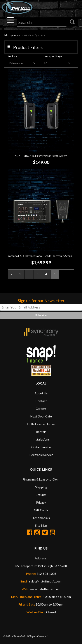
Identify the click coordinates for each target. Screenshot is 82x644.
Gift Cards (41, 510)
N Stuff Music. (19, 636)
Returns (41, 495)
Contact (41, 401)
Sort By (12, 56)
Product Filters (28, 47)
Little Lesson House (41, 424)
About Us (41, 393)
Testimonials (41, 518)
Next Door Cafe (41, 416)
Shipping (41, 487)
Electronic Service (41, 455)
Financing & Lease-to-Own (41, 479)
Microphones (12, 35)
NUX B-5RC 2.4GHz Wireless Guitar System (41, 156)
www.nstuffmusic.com (45, 589)
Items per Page (52, 56)
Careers (41, 409)
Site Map (41, 525)
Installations (41, 439)
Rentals (41, 432)
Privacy (41, 502)
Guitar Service (41, 447)
